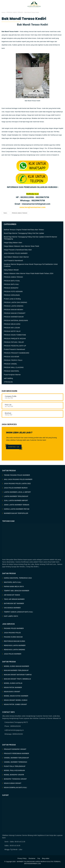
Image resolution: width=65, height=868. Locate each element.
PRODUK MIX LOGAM (12, 328)
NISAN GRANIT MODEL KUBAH (16, 700)
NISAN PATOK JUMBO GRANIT (15, 704)
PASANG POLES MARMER (14, 628)
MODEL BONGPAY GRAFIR (14, 775)
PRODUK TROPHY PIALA (13, 360)
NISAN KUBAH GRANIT (13, 783)
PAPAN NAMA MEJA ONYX (14, 586)
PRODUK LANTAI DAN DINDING (15, 302)
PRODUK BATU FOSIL (12, 281)
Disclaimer (32, 858)
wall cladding (8, 378)
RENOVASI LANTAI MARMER (15, 645)
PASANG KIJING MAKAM (13, 637)
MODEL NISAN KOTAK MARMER (16, 696)
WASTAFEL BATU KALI (12, 582)
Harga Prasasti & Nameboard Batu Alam (18, 250)
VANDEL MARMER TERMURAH (15, 762)
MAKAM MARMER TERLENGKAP (16, 670)
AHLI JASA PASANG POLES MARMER (18, 479)
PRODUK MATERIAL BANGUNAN (16, 320)
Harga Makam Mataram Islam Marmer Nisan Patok (22, 246)
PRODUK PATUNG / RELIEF (14, 342)
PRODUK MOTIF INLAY (12, 331)
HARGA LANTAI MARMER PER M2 (17, 509)
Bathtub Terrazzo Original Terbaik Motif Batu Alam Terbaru (24, 230)
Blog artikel (46, 858)
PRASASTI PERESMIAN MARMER (16, 753)
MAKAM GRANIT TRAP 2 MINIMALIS (17, 679)
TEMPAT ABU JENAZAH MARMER (17, 591)
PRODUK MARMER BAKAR (14, 317)
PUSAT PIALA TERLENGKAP (15, 766)
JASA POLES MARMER (13, 654)
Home (3, 12)
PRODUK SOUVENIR (12, 357)
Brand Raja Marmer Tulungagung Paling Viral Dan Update (24, 233)
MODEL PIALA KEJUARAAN (14, 770)
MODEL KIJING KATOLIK (13, 683)
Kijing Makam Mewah (11, 270)
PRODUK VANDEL (11, 364)
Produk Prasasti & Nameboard (14, 349)
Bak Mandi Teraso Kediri (24, 19)
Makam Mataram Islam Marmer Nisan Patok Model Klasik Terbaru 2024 (29, 273)
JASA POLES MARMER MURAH (16, 488)
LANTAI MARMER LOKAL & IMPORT (17, 492)
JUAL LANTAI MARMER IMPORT (16, 500)
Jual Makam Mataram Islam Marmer (16, 257)
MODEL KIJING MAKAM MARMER (16, 666)
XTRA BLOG (8, 382)
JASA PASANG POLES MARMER (16, 253)
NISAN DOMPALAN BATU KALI (15, 787)
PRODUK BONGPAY (11, 288)
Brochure (8, 413)
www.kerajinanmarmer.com (32, 207)
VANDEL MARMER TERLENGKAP (16, 758)
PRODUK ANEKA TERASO (15, 12)
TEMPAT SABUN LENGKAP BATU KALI (18, 612)
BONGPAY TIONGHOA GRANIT (15, 779)
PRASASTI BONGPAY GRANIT (15, 749)
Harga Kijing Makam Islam (13, 243)
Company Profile (11, 396)
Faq (39, 858)
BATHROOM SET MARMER (14, 603)
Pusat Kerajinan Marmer (12, 375)
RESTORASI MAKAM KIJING (14, 641)
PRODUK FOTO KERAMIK (13, 292)
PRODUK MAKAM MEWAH (13, 310)
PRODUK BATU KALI (11, 284)
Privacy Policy (22, 858)
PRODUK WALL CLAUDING (14, 367)
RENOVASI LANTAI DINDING (14, 650)
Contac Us (14, 447)
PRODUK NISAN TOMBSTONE (15, 335)
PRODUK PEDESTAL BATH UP (15, 346)
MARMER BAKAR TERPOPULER (16, 513)
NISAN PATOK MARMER (13, 687)
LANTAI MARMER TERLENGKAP (16, 496)
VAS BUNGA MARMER (12, 608)
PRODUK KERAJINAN (12, 295)
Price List (8, 405)
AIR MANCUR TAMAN (12, 595)
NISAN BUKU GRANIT (12, 692)
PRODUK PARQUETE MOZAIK (15, 339)
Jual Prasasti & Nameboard (13, 261)
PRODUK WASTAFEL (12, 371)
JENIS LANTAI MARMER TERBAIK (17, 505)
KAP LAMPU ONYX (11, 616)
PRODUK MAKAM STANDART (15, 313)
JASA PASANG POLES (12, 633)
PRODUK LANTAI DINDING (14, 306)
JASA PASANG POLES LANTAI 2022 (17, 484)
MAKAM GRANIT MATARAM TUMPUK (18, 675)
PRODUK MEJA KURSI (12, 324)
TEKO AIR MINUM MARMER (14, 599)
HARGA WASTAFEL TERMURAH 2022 (18, 578)
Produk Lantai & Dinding (12, 299)
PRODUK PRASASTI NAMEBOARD (17, 353)
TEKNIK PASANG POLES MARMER (17, 475)
